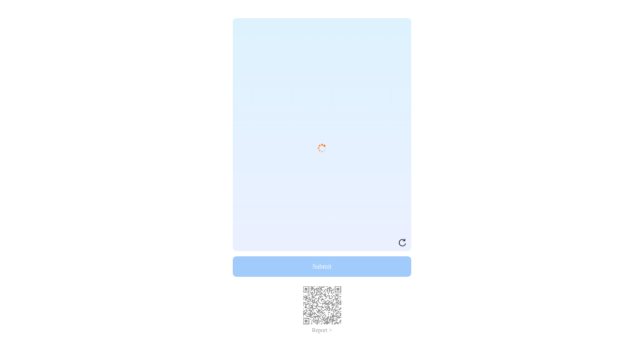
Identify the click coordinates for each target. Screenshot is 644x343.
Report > (322, 330)
